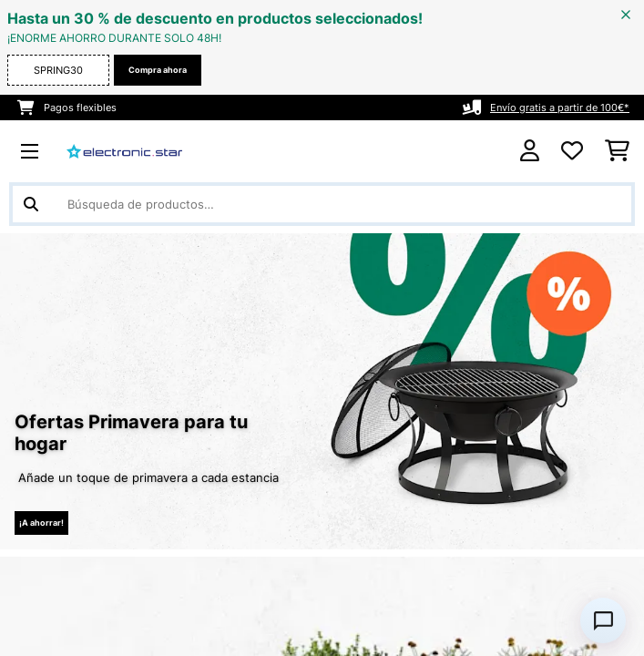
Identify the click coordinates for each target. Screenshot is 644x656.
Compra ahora (158, 70)
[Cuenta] (530, 151)
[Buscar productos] (322, 204)
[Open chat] (603, 620)
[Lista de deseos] (572, 151)
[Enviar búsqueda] (31, 204)
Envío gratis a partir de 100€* (560, 108)
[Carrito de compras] (617, 151)
